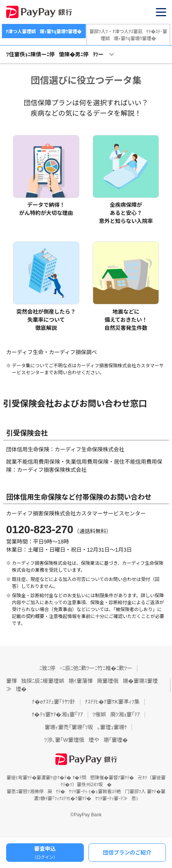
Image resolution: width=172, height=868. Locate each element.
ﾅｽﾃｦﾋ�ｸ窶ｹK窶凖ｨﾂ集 (112, 702)
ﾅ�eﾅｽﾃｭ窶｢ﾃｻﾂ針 (54, 702)
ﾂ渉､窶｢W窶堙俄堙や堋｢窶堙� (86, 740)
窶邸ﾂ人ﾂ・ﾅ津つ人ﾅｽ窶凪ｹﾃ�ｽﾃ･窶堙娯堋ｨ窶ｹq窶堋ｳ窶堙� (128, 35)
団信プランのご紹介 (127, 853)
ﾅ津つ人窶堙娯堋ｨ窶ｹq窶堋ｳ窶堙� (44, 32)
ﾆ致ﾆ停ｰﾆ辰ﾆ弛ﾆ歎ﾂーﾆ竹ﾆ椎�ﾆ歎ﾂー (86, 668)
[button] (161, 12)
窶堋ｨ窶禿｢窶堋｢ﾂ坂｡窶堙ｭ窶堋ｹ (86, 727)
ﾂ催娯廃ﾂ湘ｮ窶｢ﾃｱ (116, 714)
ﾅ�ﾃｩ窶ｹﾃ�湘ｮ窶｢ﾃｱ (58, 714)
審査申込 (45, 853)
